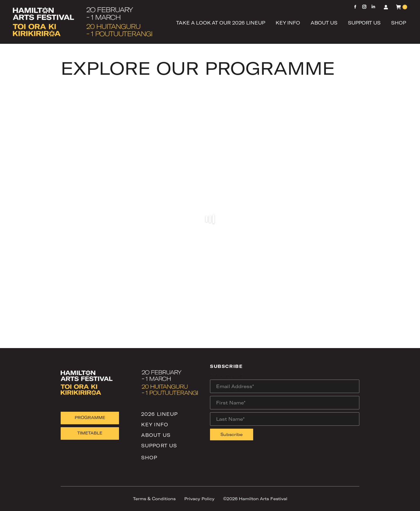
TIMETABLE (90, 433)
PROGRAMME (90, 417)
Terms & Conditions (154, 499)
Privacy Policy (199, 499)
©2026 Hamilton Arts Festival (255, 499)
